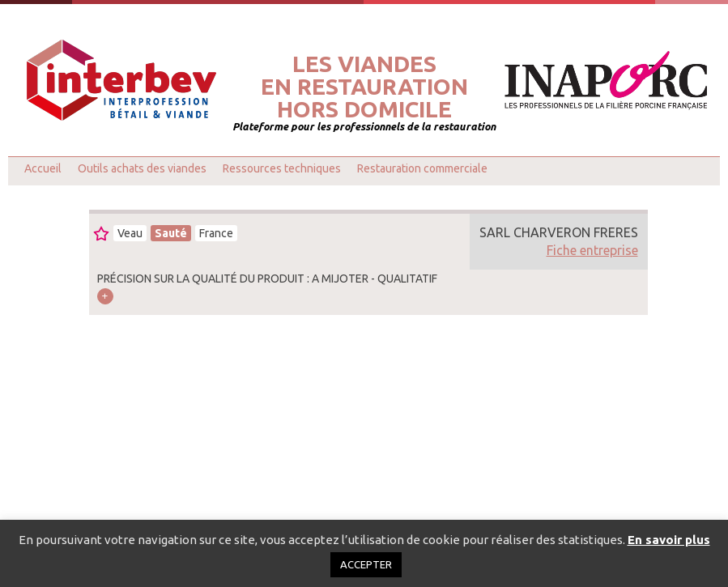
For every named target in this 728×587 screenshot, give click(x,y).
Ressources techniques (282, 168)
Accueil (43, 168)
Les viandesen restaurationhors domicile (364, 87)
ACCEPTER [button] (366, 564)
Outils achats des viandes (142, 168)
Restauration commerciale (422, 168)
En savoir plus (669, 540)
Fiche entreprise (592, 250)
